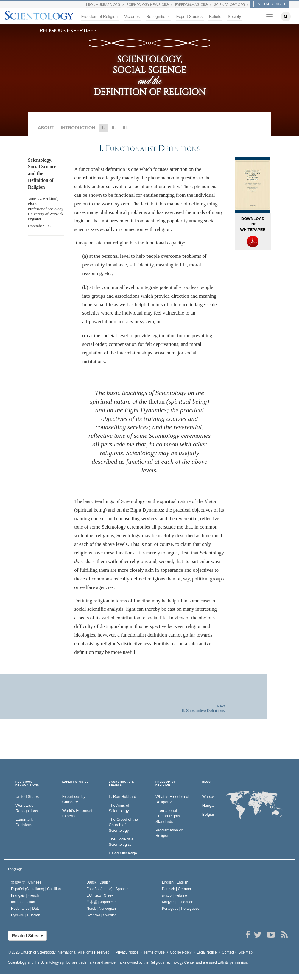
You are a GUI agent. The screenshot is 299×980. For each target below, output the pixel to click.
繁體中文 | (26, 882)
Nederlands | (26, 909)
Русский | (26, 915)
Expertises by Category (74, 799)
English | (175, 882)
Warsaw (208, 797)
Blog (207, 782)
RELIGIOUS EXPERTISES (68, 31)
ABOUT (46, 128)
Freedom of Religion (99, 17)
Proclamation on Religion (169, 833)
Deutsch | (176, 889)
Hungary (208, 805)
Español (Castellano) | (36, 889)
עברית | (175, 895)
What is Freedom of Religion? (172, 799)
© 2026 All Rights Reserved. (59, 952)
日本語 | (101, 902)
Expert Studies (189, 17)
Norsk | (101, 909)
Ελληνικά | (100, 895)
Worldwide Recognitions (27, 808)
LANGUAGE (268, 4)
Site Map (246, 952)
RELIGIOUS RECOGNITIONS (27, 783)
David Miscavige (123, 853)
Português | (181, 909)
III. (126, 128)
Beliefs (215, 17)
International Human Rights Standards (168, 816)
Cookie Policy (181, 952)
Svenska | (101, 915)
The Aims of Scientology (119, 808)
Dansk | (98, 882)
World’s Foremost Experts (77, 813)
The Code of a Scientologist (121, 842)
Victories (132, 17)
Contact (228, 952)
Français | (25, 895)
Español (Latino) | (107, 889)
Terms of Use (154, 952)
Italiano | (23, 902)
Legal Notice (207, 952)
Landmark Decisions (24, 822)
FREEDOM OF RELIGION (166, 783)
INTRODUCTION (78, 128)
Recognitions (158, 17)
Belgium (208, 814)
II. (114, 128)
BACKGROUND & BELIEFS (121, 783)
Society (235, 17)
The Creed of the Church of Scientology (123, 825)
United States (27, 797)
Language (15, 869)
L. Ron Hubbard (122, 797)
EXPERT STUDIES (75, 782)
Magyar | (178, 902)
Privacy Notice (127, 952)
